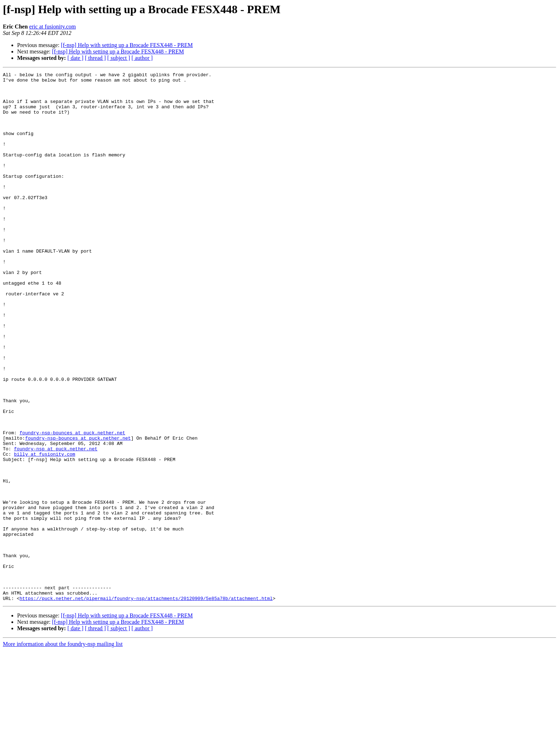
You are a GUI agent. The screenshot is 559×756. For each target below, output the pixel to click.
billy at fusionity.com (45, 531)
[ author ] (142, 58)
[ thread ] (95, 58)
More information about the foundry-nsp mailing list (63, 750)
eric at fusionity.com (53, 27)
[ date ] (75, 58)
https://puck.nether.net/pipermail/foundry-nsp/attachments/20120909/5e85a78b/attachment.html (146, 704)
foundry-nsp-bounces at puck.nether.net (72, 505)
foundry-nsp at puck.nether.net (56, 524)
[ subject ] (119, 58)
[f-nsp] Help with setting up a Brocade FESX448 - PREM (127, 45)
